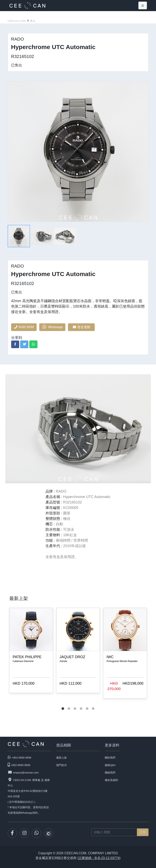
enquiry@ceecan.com (26, 773)
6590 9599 (24, 327)
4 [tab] (81, 705)
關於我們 (110, 758)
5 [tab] (87, 705)
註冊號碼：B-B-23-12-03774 (99, 858)
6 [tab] (93, 705)
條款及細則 (111, 780)
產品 (33, 21)
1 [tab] (63, 705)
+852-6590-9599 (22, 758)
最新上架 (62, 758)
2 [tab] (69, 705)
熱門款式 (62, 765)
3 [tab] (75, 705)
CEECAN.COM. (17, 21)
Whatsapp (52, 327)
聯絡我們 (110, 773)
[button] (15, 344)
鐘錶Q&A (110, 765)
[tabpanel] (31, 651)
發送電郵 (81, 327)
